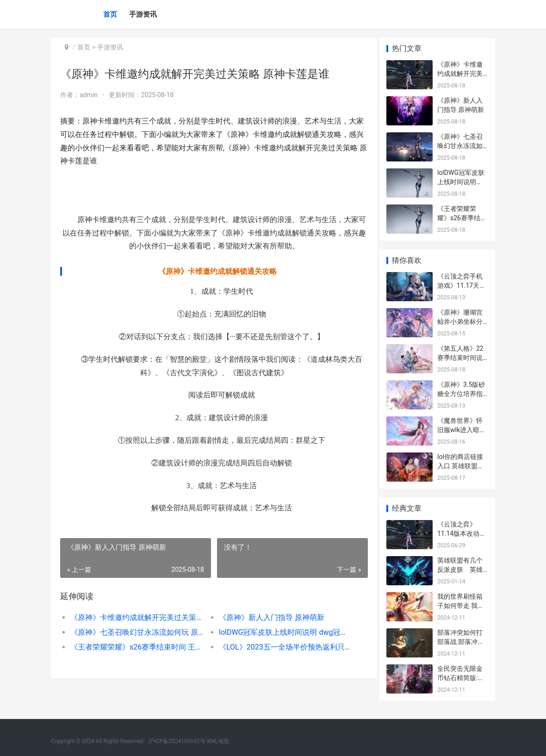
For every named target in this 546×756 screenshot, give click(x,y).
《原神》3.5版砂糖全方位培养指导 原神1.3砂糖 (461, 393)
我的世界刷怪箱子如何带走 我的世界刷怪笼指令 (461, 605)
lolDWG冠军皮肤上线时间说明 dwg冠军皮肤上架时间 (280, 632)
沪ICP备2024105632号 (177, 741)
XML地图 (218, 741)
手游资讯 (143, 14)
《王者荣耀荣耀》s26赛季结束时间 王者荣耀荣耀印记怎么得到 (136, 647)
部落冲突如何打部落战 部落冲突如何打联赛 (461, 641)
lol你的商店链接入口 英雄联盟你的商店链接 (461, 466)
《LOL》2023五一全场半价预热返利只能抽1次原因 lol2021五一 (280, 647)
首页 (110, 14)
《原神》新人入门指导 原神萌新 (268, 617)
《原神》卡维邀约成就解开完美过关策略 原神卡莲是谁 (136, 617)
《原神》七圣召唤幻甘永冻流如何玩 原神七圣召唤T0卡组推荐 (136, 632)
